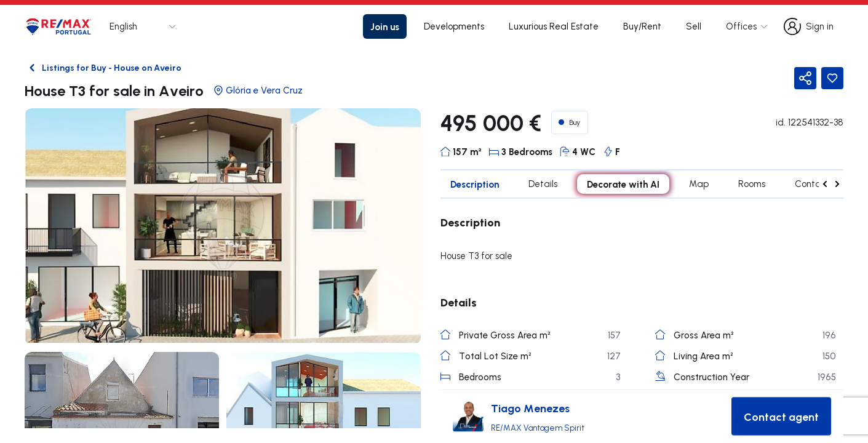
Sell (694, 26)
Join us (385, 26)
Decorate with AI (623, 184)
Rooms (752, 184)
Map (699, 184)
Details (543, 184)
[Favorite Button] (832, 78)
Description (475, 184)
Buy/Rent (642, 26)
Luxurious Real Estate (554, 26)
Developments (454, 26)
